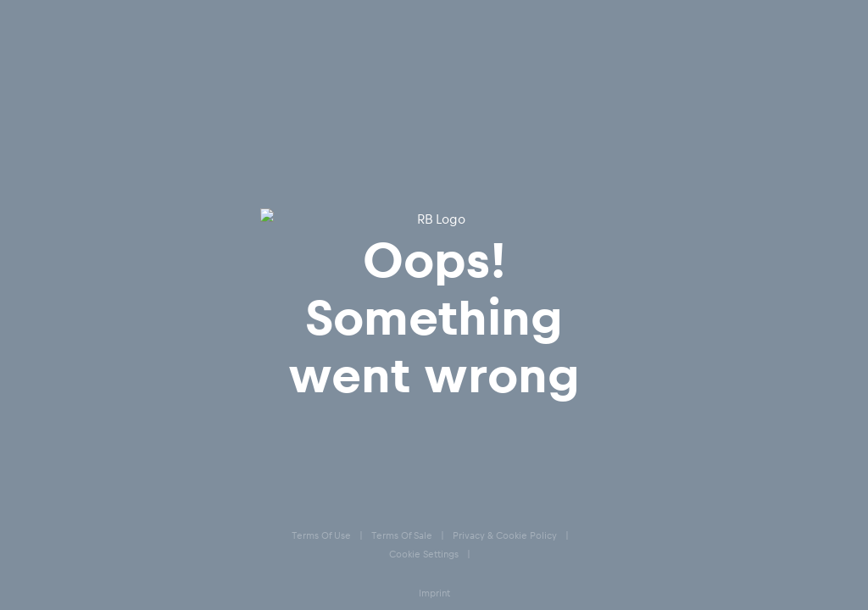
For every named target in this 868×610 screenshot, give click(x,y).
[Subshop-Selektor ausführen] (48, 17)
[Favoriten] (759, 59)
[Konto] (720, 59)
